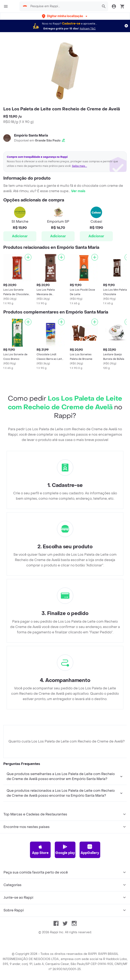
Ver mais (78, 191)
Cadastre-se (71, 24)
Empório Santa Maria (31, 135)
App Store (40, 850)
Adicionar (20, 236)
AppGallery (90, 850)
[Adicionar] (28, 257)
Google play (65, 850)
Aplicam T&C (88, 29)
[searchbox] (64, 6)
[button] (65, 16)
